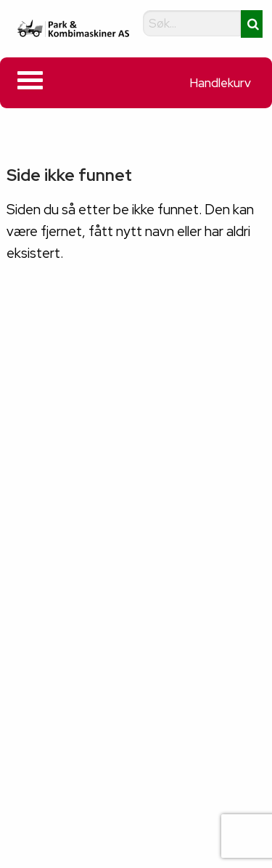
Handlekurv (220, 83)
